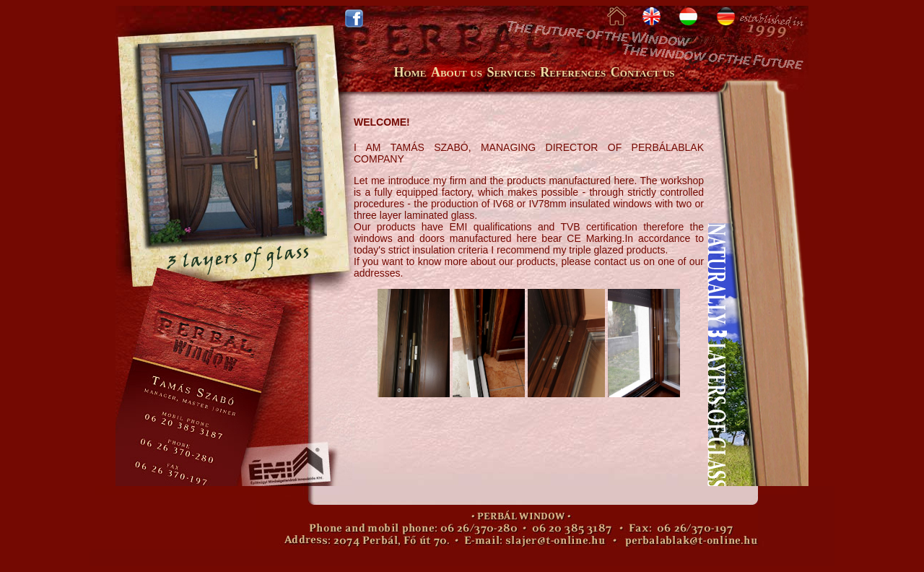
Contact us (643, 72)
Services (511, 72)
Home (410, 72)
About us (457, 72)
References (573, 72)
